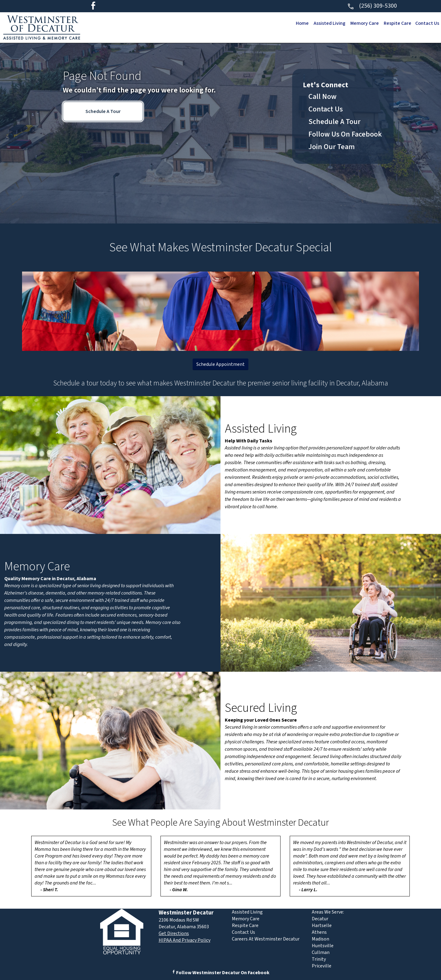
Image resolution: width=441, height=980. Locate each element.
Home (300, 23)
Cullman (321, 952)
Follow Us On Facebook (345, 134)
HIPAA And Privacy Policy (185, 940)
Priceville (322, 966)
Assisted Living (328, 23)
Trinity (319, 959)
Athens (319, 932)
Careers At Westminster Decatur (266, 939)
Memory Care (363, 23)
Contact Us (427, 23)
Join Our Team (332, 147)
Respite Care (397, 23)
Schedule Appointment (221, 364)
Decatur (320, 919)
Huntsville (323, 946)
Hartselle (322, 926)
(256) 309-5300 (372, 6)
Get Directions (174, 933)
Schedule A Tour (103, 111)
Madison (320, 939)
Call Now (322, 97)
